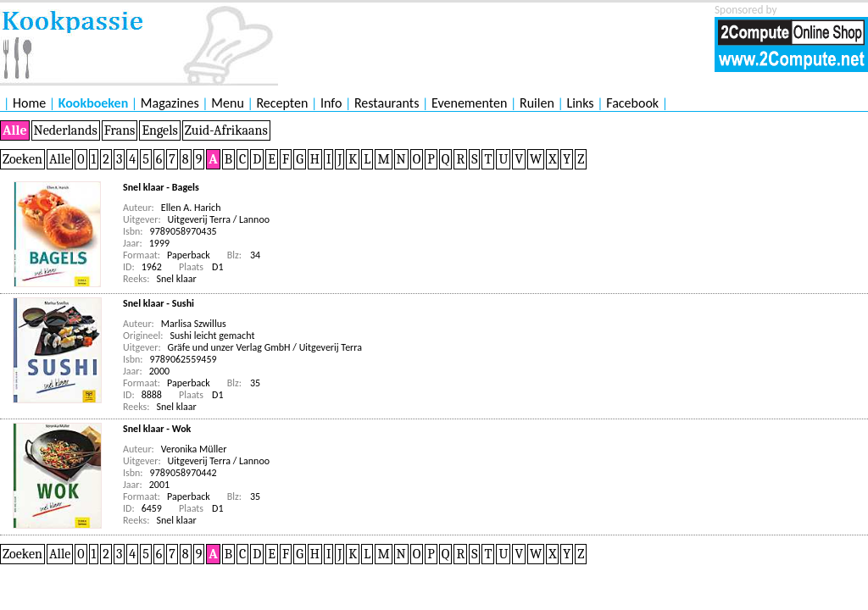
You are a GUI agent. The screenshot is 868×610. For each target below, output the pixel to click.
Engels (159, 130)
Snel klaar (177, 279)
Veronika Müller (194, 449)
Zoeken (22, 159)
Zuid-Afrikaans (226, 130)
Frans (120, 130)
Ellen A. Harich (191, 208)
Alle (15, 130)
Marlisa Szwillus (194, 324)
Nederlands (66, 130)
